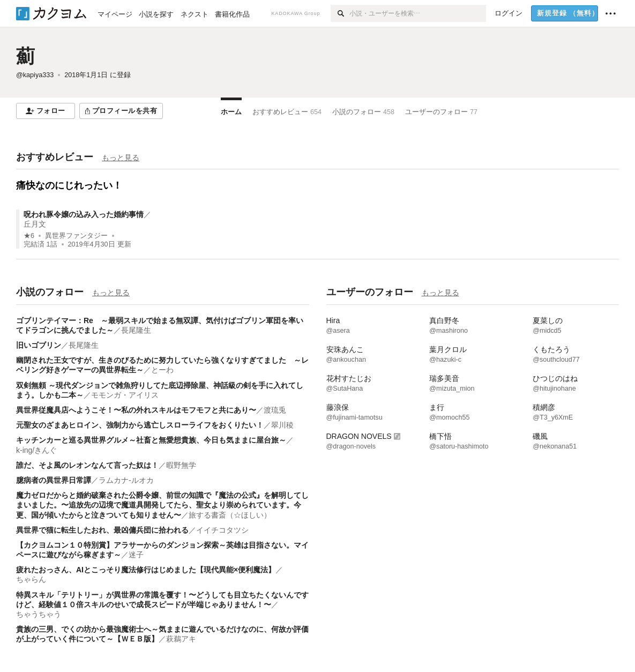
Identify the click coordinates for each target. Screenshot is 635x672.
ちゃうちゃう (39, 614)
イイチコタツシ (222, 530)
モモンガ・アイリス (125, 395)
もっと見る (121, 158)
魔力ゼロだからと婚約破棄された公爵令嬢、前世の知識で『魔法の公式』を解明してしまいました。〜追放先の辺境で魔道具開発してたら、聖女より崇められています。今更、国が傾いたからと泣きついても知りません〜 (162, 505)
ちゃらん (31, 579)
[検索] (340, 13)
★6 (29, 236)
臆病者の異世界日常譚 (54, 480)
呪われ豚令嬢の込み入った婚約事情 (84, 214)
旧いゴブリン (39, 345)
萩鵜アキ (181, 639)
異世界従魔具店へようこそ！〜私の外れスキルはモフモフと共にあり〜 (136, 410)
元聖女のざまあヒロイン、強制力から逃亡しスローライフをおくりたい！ (140, 425)
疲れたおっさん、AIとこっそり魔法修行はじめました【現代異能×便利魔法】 (146, 570)
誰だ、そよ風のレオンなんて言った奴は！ (87, 465)
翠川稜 (282, 425)
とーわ (162, 370)
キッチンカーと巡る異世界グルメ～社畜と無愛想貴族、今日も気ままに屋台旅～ (151, 440)
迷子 (136, 555)
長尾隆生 (136, 330)
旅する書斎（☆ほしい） (230, 515)
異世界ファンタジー (76, 236)
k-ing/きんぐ (36, 450)
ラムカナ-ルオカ (126, 480)
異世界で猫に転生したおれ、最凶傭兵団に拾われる (102, 530)
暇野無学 (181, 465)
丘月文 (35, 224)
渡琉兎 (275, 410)
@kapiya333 (35, 75)
